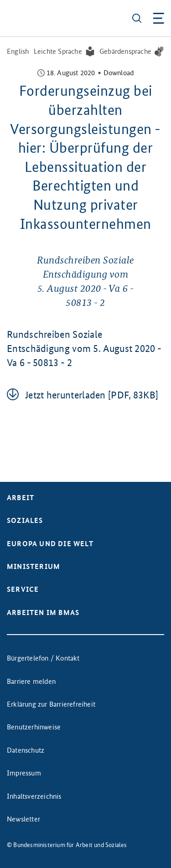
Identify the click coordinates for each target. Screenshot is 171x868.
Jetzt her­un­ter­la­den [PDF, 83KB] (92, 395)
